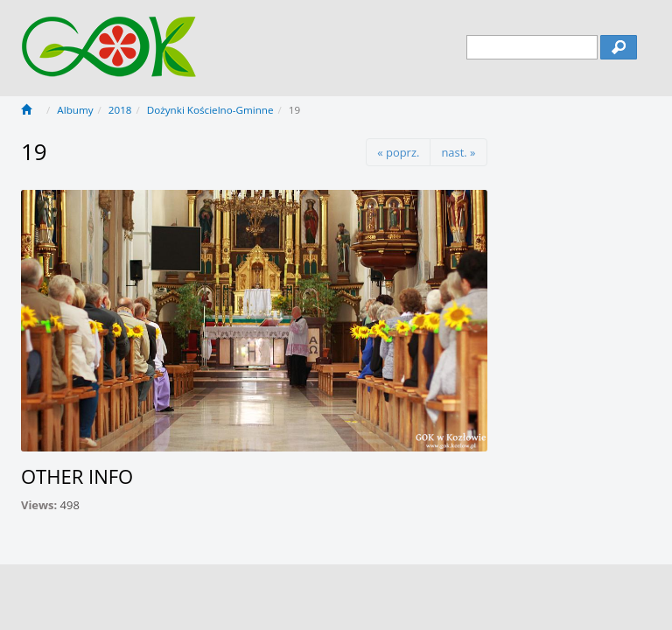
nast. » (458, 152)
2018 (120, 110)
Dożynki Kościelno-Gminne (210, 110)
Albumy (75, 110)
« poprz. (398, 152)
